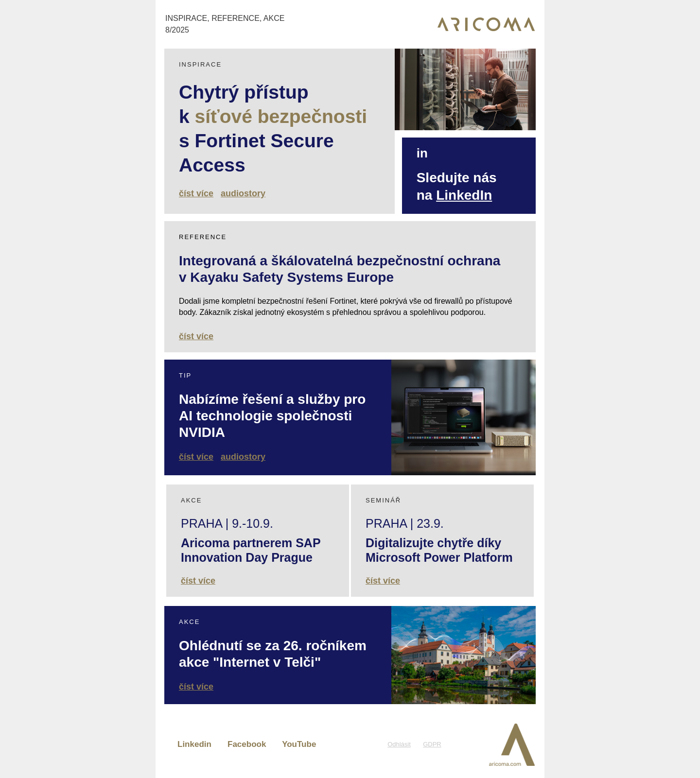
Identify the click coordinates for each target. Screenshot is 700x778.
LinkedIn (464, 195)
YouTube (299, 744)
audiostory (243, 193)
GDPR (432, 744)
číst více (196, 193)
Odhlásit (399, 744)
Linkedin (194, 744)
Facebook (247, 744)
